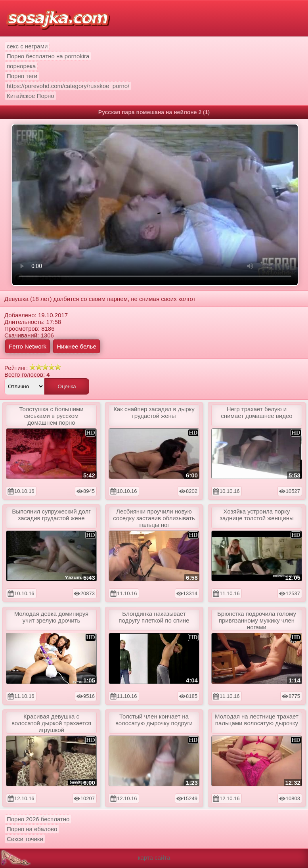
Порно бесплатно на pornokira (48, 56)
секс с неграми (27, 46)
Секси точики (25, 839)
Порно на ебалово (32, 829)
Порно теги (22, 76)
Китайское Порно (31, 96)
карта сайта (154, 857)
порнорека (21, 66)
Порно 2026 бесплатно (38, 819)
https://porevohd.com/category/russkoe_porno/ (68, 86)
